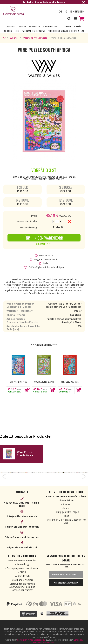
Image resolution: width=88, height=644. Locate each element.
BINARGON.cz (49, 643)
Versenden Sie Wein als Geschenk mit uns (66, 31)
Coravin (67, 27)
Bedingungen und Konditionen (23, 568)
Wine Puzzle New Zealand (44, 382)
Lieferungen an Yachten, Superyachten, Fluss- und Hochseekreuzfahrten (22, 587)
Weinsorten (34, 27)
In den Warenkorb (44, 238)
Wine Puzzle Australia (70, 382)
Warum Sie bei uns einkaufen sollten (67, 496)
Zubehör (78, 27)
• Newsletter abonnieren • (66, 583)
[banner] (21, 10)
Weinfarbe (11, 27)
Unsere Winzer (67, 500)
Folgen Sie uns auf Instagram (22, 537)
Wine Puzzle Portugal (18, 382)
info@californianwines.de (22, 516)
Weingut (22, 27)
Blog (17, 31)
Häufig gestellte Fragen (67, 512)
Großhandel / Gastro (23, 580)
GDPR (23, 572)
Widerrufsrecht (23, 576)
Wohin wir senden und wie (34, 31)
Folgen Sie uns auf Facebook (22, 527)
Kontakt (67, 504)
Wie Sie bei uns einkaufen (23, 560)
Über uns (8, 31)
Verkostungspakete (52, 27)
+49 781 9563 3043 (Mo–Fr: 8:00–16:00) (22, 504)
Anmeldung (23, 564)
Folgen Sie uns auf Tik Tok (22, 547)
